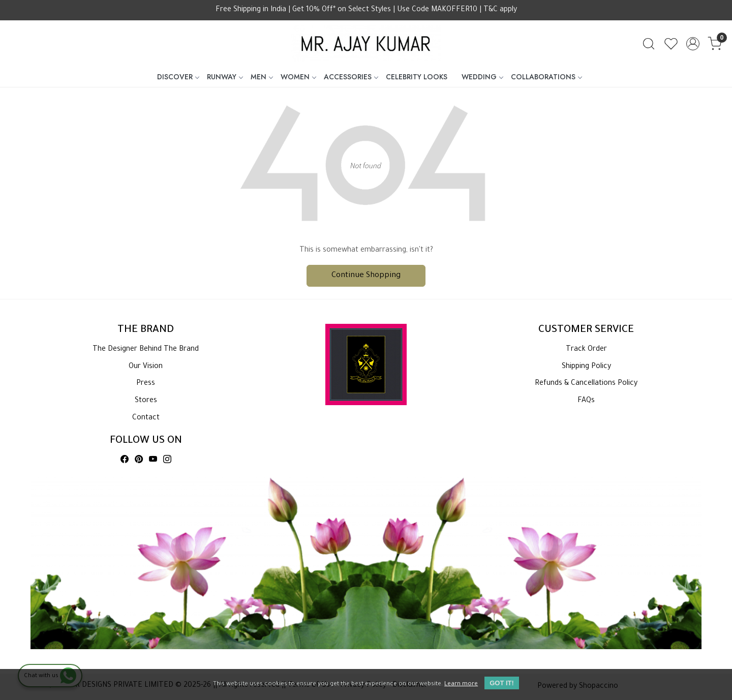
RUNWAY (225, 77)
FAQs (586, 401)
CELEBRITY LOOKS (417, 77)
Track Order (586, 350)
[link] (649, 44)
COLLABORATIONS (546, 77)
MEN (262, 77)
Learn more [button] (461, 684)
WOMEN (298, 77)
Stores (146, 401)
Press (146, 384)
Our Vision (146, 367)
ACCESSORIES (351, 77)
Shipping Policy (586, 367)
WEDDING (482, 77)
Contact (146, 418)
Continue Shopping (366, 276)
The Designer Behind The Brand (146, 350)
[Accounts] (693, 44)
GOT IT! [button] (502, 683)
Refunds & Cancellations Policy (586, 384)
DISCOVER (178, 77)
